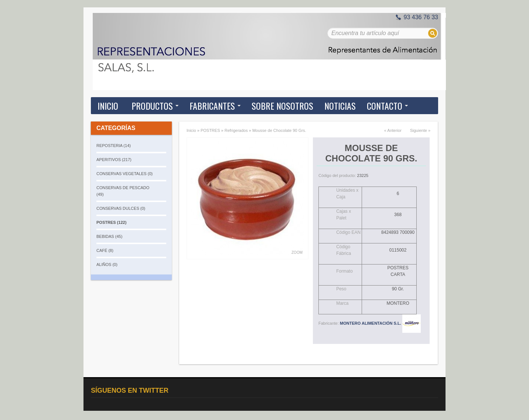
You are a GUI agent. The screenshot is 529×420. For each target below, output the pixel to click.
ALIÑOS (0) (107, 264)
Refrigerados (236, 130)
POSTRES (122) (111, 222)
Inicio (108, 106)
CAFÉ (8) (105, 250)
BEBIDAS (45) (109, 236)
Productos (152, 106)
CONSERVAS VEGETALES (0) (124, 174)
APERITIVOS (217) (114, 160)
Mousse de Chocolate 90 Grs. (279, 130)
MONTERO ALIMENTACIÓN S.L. (380, 323)
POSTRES (210, 130)
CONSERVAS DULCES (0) (121, 208)
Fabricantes (212, 106)
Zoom (297, 252)
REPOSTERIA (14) (114, 146)
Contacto (385, 106)
